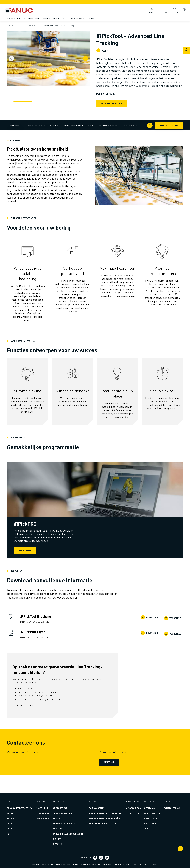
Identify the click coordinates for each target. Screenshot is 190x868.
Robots (30, 26)
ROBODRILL (21, 818)
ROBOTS (20, 813)
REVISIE (62, 815)
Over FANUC (145, 805)
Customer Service (84, 18)
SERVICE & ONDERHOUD (69, 810)
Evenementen (129, 813)
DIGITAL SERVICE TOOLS (69, 820)
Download (141, 631)
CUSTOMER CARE (66, 805)
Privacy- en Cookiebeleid (66, 865)
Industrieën (41, 18)
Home (20, 26)
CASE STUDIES (48, 815)
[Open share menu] (98, 50)
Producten (23, 18)
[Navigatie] (26, 99)
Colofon (137, 865)
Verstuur (109, 776)
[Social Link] (96, 858)
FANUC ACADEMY (97, 805)
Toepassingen (61, 18)
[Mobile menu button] (8, 10)
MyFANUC (160, 10)
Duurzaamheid (146, 824)
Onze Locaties (146, 818)
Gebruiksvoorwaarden (43, 865)
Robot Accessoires (45, 26)
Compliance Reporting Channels (117, 865)
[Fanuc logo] (33, 10)
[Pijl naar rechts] (141, 125)
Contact (172, 10)
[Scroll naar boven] (171, 849)
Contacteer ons (160, 125)
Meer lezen (44, 564)
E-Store (62, 839)
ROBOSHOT (21, 829)
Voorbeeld (164, 631)
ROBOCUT (21, 824)
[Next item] (91, 57)
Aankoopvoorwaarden (90, 865)
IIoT (18, 834)
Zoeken (149, 10)
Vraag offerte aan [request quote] (112, 107)
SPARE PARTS (65, 825)
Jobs (101, 18)
